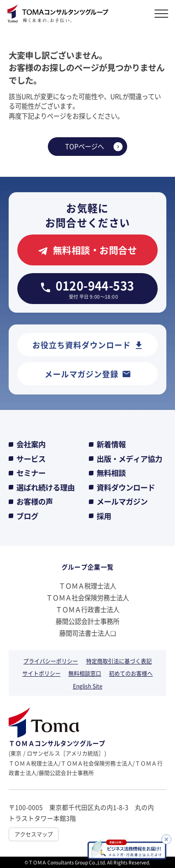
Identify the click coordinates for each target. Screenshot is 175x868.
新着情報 (111, 444)
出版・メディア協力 (129, 459)
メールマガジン (122, 501)
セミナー (31, 473)
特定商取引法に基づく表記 (119, 661)
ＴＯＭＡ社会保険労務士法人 (87, 597)
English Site (88, 686)
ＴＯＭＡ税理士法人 (87, 586)
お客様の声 (35, 501)
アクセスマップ (34, 834)
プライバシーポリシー (51, 661)
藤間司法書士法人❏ (88, 633)
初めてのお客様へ (131, 673)
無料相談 (111, 473)
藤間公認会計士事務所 (87, 621)
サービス (31, 459)
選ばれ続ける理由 (46, 487)
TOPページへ (85, 146)
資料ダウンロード (126, 487)
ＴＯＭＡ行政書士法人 (87, 609)
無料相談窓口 (85, 673)
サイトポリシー (41, 673)
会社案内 (31, 444)
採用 (104, 516)
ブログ (27, 516)
